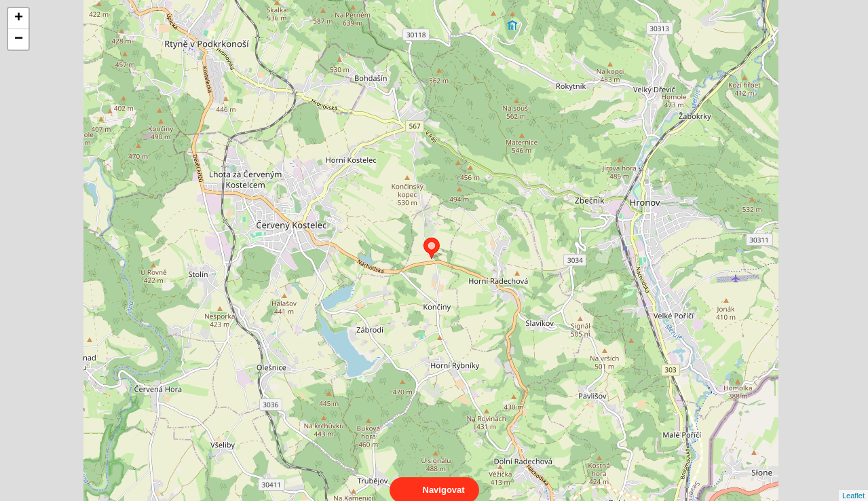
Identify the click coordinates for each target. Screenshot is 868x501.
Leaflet (853, 483)
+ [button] (19, 18)
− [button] (19, 39)
